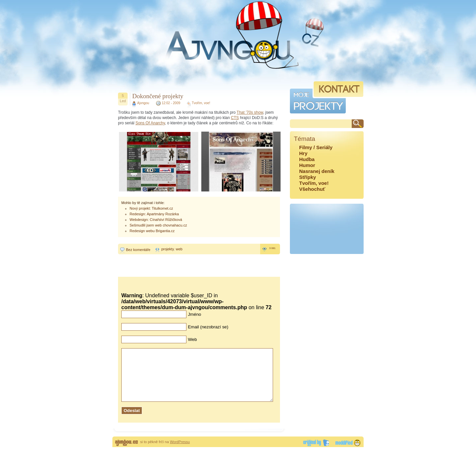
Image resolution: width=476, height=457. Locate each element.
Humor (307, 165)
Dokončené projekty (158, 96)
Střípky (308, 177)
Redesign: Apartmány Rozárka (154, 214)
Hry (303, 153)
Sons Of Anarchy (150, 123)
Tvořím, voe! (201, 103)
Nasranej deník (317, 171)
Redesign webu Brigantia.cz (152, 231)
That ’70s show (250, 112)
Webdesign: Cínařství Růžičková (156, 220)
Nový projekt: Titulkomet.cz (151, 208)
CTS (235, 118)
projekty (168, 249)
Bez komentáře (138, 250)
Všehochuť (312, 189)
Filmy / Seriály (316, 147)
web (179, 249)
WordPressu (180, 452)
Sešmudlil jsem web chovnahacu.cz (158, 225)
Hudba (307, 159)
